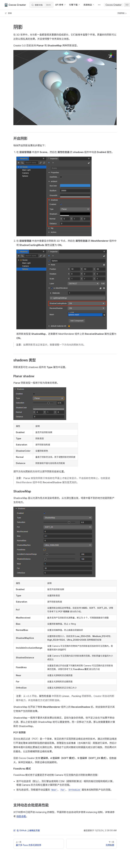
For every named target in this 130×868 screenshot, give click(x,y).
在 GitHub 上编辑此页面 (27, 830)
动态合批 (21, 816)
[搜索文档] (42, 5)
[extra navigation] (99, 5)
